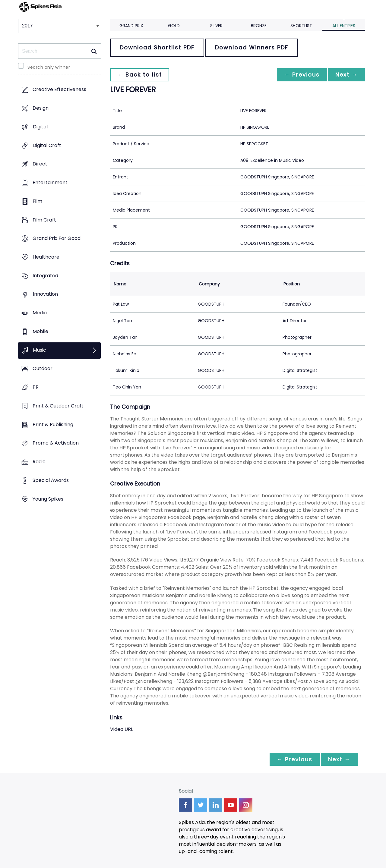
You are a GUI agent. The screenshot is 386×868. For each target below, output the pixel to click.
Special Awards (51, 480)
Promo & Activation (56, 443)
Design (41, 108)
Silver (216, 26)
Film (37, 201)
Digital (40, 127)
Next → (346, 75)
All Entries (344, 26)
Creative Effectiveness (59, 90)
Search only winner (49, 67)
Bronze (259, 26)
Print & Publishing (53, 425)
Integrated (45, 276)
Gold (174, 26)
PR (36, 387)
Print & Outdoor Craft (58, 406)
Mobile (40, 331)
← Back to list (140, 75)
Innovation (45, 294)
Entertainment (50, 182)
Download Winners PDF (252, 47)
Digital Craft (47, 145)
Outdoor (43, 369)
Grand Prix (131, 26)
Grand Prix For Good (57, 239)
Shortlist (301, 26)
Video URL (122, 729)
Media (40, 313)
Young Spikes (48, 499)
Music (40, 350)
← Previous (302, 75)
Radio (39, 462)
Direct (40, 164)
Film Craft (44, 220)
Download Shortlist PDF (157, 47)
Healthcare (46, 257)
